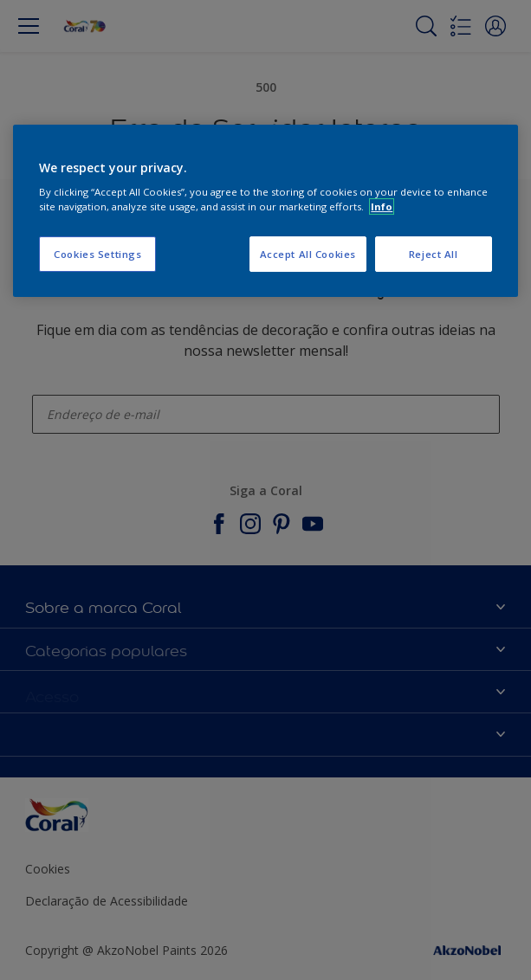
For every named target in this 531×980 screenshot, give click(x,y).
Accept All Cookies (308, 254)
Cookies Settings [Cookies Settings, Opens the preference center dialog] (97, 254)
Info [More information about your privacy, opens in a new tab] (382, 206)
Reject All (434, 254)
